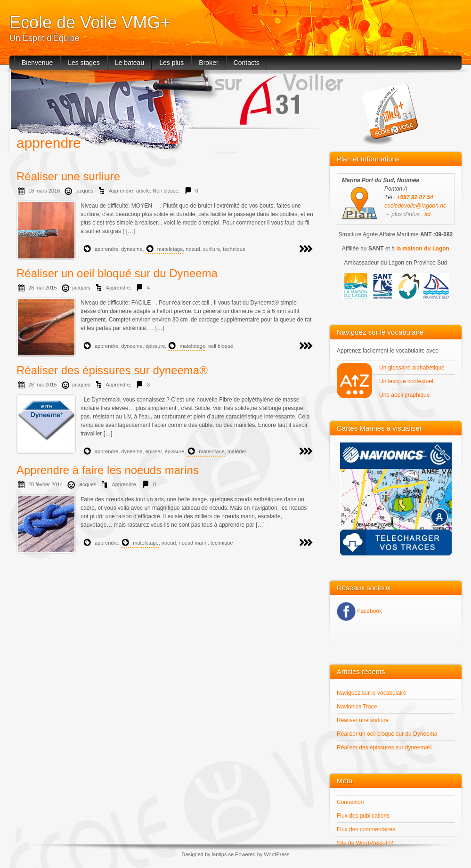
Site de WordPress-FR (365, 843)
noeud (193, 249)
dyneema (132, 249)
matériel (237, 451)
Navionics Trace (357, 707)
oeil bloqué (221, 346)
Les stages (84, 63)
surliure (211, 249)
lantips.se (223, 854)
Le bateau (130, 63)
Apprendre (121, 191)
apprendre (106, 249)
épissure (155, 346)
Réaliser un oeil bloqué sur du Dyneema (117, 273)
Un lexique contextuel (407, 381)
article (143, 191)
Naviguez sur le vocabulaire (371, 693)
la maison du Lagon (423, 249)
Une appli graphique (405, 395)
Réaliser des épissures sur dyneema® (112, 370)
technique (234, 249)
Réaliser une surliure (68, 176)
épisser (154, 451)
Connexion (350, 802)
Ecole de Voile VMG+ (90, 22)
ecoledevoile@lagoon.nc (415, 206)
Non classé (165, 191)
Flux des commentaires (366, 829)
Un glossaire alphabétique (413, 368)
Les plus (171, 63)
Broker (208, 63)
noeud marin (193, 543)
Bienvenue (37, 63)
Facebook (369, 611)
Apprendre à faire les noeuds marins (108, 470)
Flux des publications (363, 816)
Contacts (247, 63)
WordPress (276, 854)
